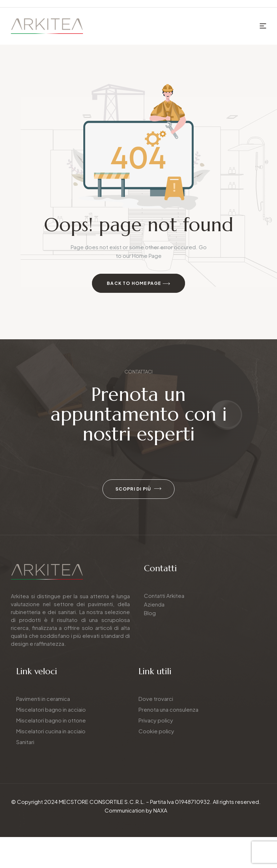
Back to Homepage (138, 284)
